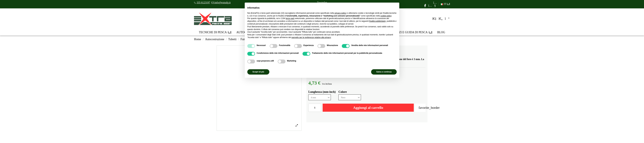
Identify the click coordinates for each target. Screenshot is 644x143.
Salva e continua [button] (384, 72)
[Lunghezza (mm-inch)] (320, 97)
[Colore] (350, 97)
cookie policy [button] (386, 16)
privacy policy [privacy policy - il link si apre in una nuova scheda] (340, 13)
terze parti (290, 18)
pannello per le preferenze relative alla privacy (311, 37)
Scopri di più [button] (258, 72)
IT (445, 4)
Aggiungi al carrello (368, 108)
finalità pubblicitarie (377, 21)
